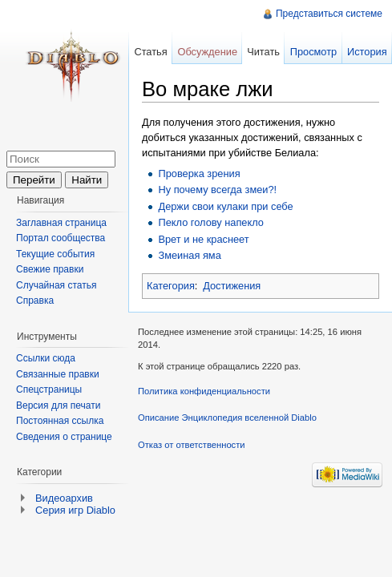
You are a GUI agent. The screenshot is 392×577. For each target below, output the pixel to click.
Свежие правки (50, 269)
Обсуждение (207, 52)
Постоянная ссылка (60, 421)
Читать (263, 52)
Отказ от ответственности (192, 445)
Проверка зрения (199, 174)
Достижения (232, 286)
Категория (171, 286)
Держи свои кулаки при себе (225, 206)
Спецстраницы (49, 389)
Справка (35, 301)
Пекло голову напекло (210, 222)
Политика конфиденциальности (204, 391)
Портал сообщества (61, 238)
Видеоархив (64, 498)
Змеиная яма (189, 255)
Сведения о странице (64, 437)
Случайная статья (56, 285)
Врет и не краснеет (203, 239)
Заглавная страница (61, 223)
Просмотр (313, 52)
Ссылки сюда (46, 358)
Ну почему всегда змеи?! (217, 190)
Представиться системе (329, 14)
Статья (150, 52)
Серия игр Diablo (75, 510)
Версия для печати (58, 406)
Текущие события (55, 254)
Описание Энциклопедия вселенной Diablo (227, 418)
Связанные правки (58, 374)
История (367, 52)
